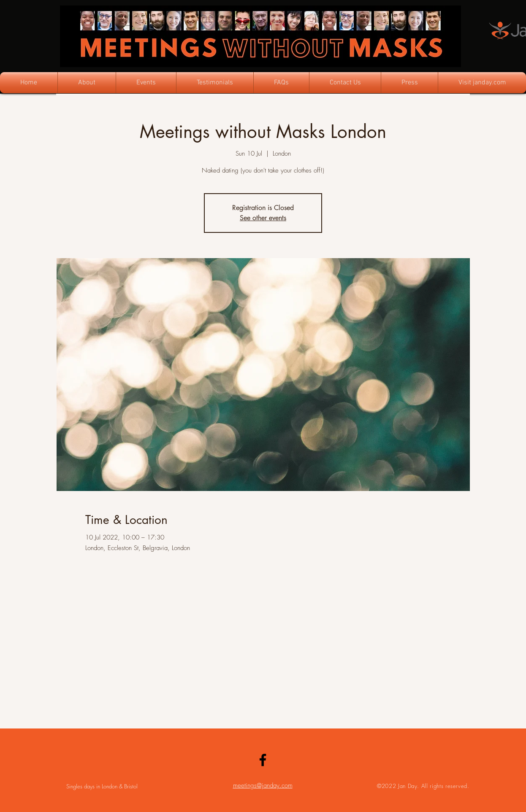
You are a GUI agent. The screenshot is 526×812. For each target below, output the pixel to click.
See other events (263, 218)
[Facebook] (263, 760)
